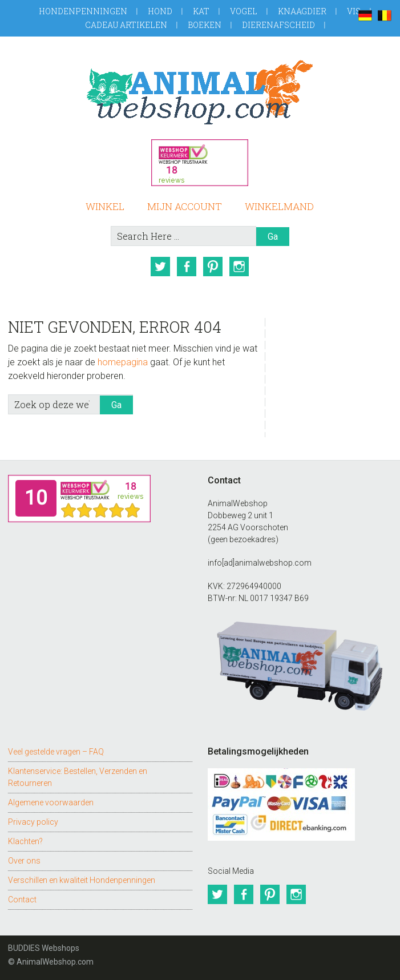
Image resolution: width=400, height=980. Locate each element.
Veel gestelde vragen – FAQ (56, 752)
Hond (160, 11)
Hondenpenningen (83, 11)
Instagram (239, 267)
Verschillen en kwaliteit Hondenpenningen (82, 880)
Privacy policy (33, 822)
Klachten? (25, 841)
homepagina (123, 362)
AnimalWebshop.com (200, 92)
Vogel (244, 11)
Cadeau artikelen (126, 25)
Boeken (205, 25)
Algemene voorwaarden (51, 802)
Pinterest (213, 267)
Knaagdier (302, 11)
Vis (354, 11)
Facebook (187, 267)
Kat (201, 11)
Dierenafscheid (278, 25)
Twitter (160, 267)
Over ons (24, 861)
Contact (22, 900)
